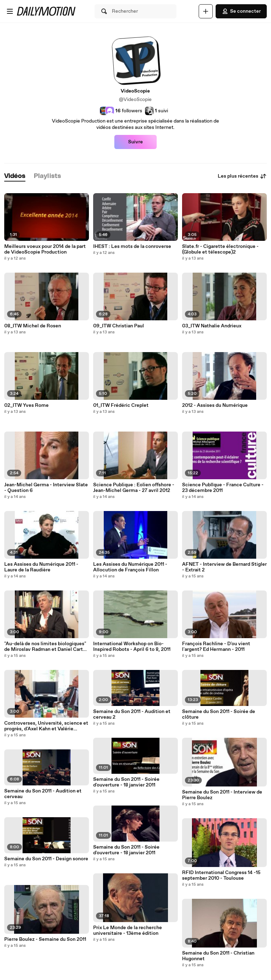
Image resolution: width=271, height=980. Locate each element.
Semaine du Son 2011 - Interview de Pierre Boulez (222, 795)
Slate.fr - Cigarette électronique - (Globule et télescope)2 (220, 249)
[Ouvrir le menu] (10, 11)
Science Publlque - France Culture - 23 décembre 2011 (223, 488)
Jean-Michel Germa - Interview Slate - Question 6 (46, 488)
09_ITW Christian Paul (119, 326)
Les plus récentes (242, 176)
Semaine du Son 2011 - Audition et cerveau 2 (132, 714)
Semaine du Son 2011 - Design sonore (46, 859)
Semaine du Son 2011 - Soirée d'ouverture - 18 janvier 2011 (126, 782)
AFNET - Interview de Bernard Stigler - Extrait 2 (224, 567)
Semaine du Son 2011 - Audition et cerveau (43, 794)
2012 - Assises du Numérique (215, 405)
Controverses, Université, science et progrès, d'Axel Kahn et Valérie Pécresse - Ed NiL (46, 726)
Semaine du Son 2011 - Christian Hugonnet (218, 956)
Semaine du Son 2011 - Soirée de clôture (219, 714)
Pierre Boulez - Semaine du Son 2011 (45, 939)
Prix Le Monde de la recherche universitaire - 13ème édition (128, 931)
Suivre (135, 142)
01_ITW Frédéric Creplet (121, 405)
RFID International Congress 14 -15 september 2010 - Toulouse (221, 875)
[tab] (15, 176)
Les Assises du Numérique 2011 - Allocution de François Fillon (130, 567)
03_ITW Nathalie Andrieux (212, 326)
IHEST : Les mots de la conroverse (132, 247)
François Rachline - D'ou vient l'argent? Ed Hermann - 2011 (216, 647)
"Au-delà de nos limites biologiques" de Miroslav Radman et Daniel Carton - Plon (46, 647)
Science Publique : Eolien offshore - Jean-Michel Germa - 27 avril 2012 (134, 488)
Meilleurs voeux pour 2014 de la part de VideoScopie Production (45, 249)
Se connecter (241, 11)
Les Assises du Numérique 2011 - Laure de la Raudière (41, 567)
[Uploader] (206, 11)
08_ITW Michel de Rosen (33, 326)
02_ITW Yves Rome (26, 405)
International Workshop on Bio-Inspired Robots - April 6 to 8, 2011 (132, 647)
